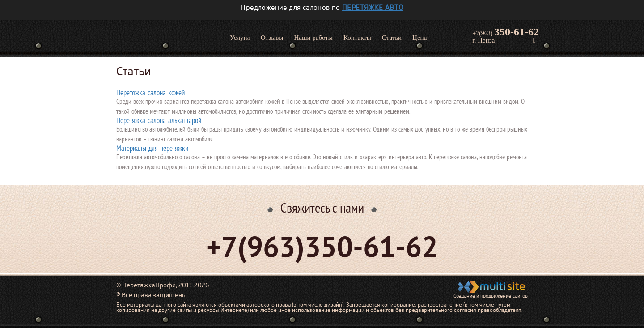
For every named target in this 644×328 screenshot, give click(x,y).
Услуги (240, 38)
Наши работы (313, 38)
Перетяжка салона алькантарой (159, 120)
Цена (419, 38)
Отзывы (272, 38)
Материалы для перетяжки (152, 148)
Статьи (392, 38)
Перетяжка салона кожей (150, 93)
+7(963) (506, 32)
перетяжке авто (373, 8)
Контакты (357, 38)
